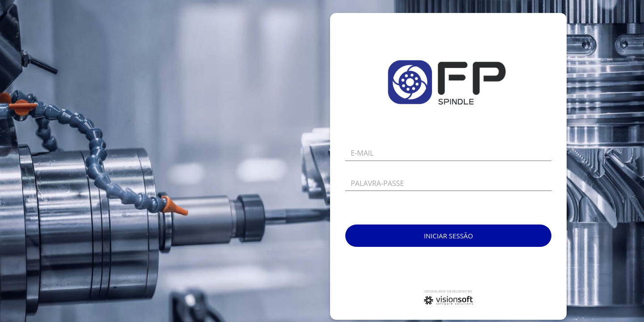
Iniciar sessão (449, 236)
